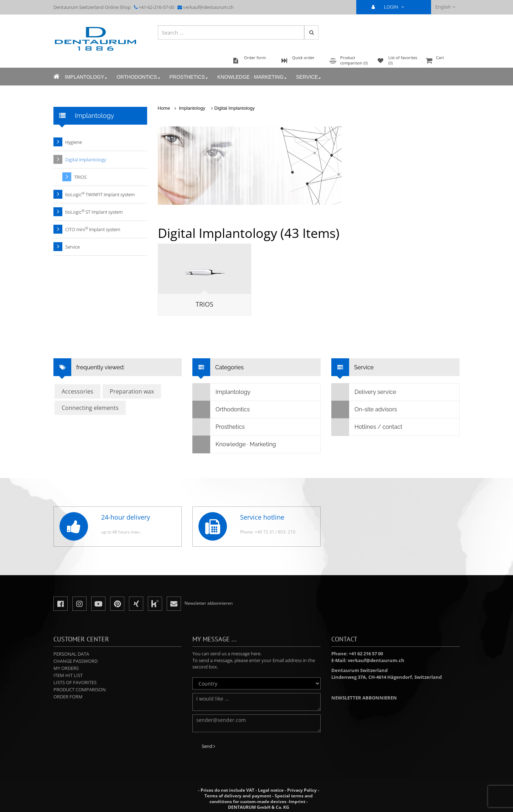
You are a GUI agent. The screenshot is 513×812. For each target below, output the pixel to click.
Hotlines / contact (367, 427)
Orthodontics (139, 77)
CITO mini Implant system (93, 229)
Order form (68, 697)
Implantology (86, 77)
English (445, 7)
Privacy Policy (302, 790)
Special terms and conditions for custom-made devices (261, 799)
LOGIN (391, 7)
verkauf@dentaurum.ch (208, 7)
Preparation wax (132, 391)
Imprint (297, 801)
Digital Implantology (235, 108)
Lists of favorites (75, 682)
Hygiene (74, 142)
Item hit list (68, 675)
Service (309, 77)
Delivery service (364, 392)
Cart (442, 61)
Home (164, 108)
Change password (76, 661)
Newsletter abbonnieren (364, 698)
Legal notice (271, 790)
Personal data (71, 654)
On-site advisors (364, 410)
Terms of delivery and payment (238, 796)
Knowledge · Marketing (252, 77)
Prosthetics (189, 77)
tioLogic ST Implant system (94, 212)
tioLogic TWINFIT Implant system (100, 194)
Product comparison (80, 689)
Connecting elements (90, 408)
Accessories (77, 391)
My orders (66, 668)
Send (208, 746)
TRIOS (204, 304)
